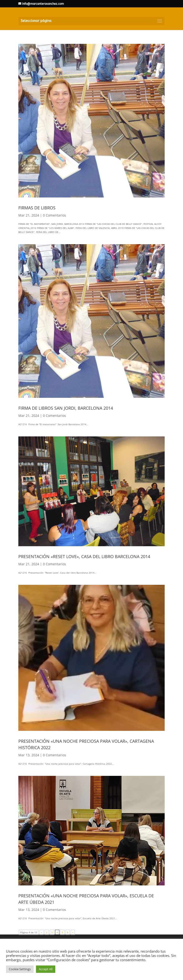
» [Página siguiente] (73, 932)
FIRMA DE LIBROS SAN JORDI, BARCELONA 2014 (66, 408)
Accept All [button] (46, 969)
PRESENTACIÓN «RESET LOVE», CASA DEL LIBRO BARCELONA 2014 (84, 556)
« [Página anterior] (42, 932)
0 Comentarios (54, 215)
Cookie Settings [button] (20, 969)
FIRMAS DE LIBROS (37, 208)
